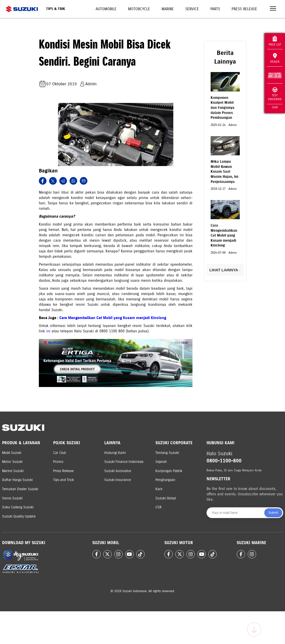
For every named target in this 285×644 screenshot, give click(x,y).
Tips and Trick (64, 480)
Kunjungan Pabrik (169, 471)
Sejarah (161, 462)
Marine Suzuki (13, 471)
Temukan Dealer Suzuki (20, 489)
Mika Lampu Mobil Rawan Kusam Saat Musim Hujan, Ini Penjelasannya (224, 172)
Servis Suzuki (12, 498)
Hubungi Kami (115, 453)
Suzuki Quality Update (19, 516)
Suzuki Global (166, 498)
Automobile (106, 9)
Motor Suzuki (12, 462)
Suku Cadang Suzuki (18, 507)
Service (192, 9)
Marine (168, 9)
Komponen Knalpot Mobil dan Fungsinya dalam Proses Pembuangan (223, 108)
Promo (58, 462)
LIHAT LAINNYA (225, 270)
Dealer (275, 58)
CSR (158, 507)
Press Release (244, 9)
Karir (159, 489)
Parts (215, 9)
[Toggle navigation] (273, 9)
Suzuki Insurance (118, 480)
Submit (273, 513)
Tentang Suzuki (167, 453)
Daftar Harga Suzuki (17, 480)
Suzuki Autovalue (118, 471)
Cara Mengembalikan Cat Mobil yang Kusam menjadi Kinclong (113, 318)
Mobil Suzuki (12, 453)
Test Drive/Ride (275, 94)
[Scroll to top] (254, 629)
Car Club (60, 453)
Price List (275, 41)
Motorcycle (139, 9)
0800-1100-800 (224, 461)
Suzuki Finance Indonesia (124, 462)
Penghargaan (165, 480)
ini (49, 331)
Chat (275, 107)
